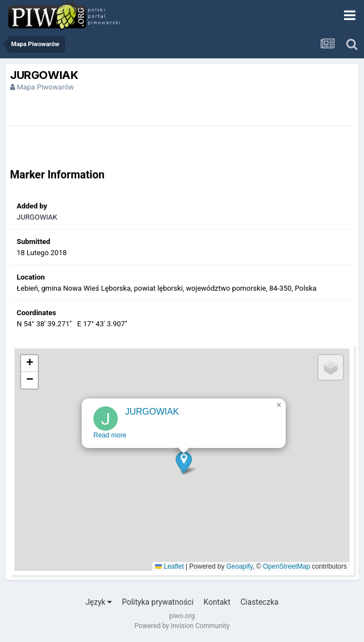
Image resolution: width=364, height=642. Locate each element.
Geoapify (239, 566)
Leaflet (169, 566)
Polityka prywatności (158, 602)
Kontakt (217, 602)
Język (99, 602)
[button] (184, 466)
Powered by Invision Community (182, 626)
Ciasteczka (260, 602)
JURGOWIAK (37, 217)
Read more (110, 439)
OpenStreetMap (286, 566)
